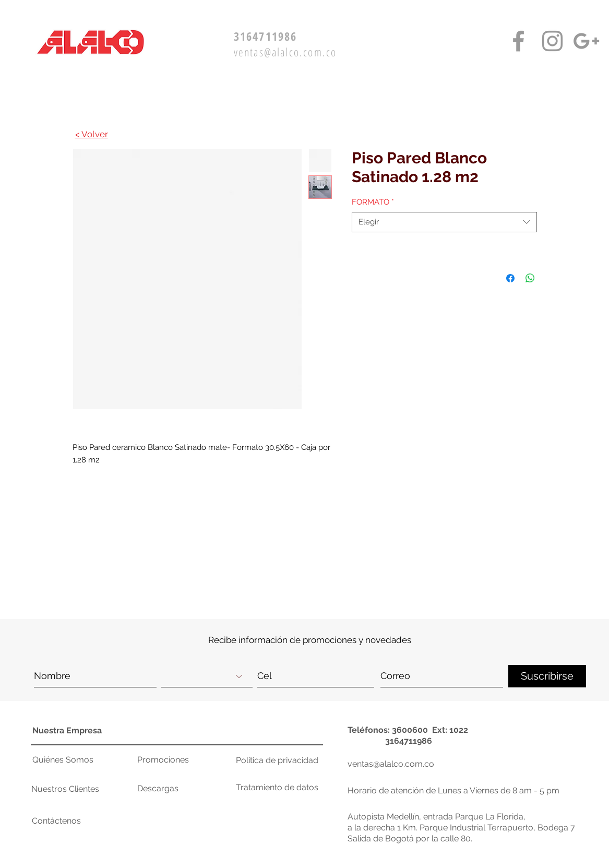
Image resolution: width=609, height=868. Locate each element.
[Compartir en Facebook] (510, 278)
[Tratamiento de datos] (277, 788)
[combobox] (444, 222)
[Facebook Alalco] (518, 41)
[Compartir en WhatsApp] (530, 278)
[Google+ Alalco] (586, 41)
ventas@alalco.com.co (285, 52)
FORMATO (373, 202)
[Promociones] (174, 760)
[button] (529, 550)
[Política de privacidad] (277, 760)
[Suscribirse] (547, 676)
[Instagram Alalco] (552, 41)
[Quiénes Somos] (66, 760)
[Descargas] (174, 789)
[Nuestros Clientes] (71, 789)
